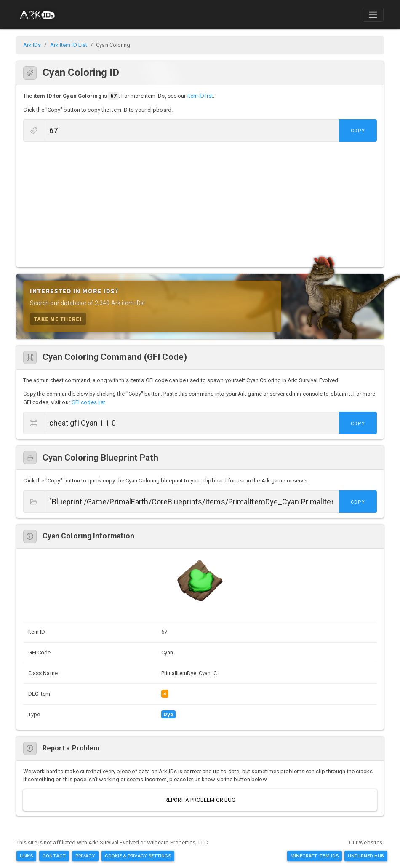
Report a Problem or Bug (200, 800)
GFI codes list (88, 402)
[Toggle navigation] (373, 15)
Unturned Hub (366, 856)
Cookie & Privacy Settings (138, 856)
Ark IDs (32, 45)
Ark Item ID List (69, 45)
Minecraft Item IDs (315, 856)
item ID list (200, 96)
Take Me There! (58, 319)
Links (27, 856)
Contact (54, 856)
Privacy (85, 856)
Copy (358, 131)
